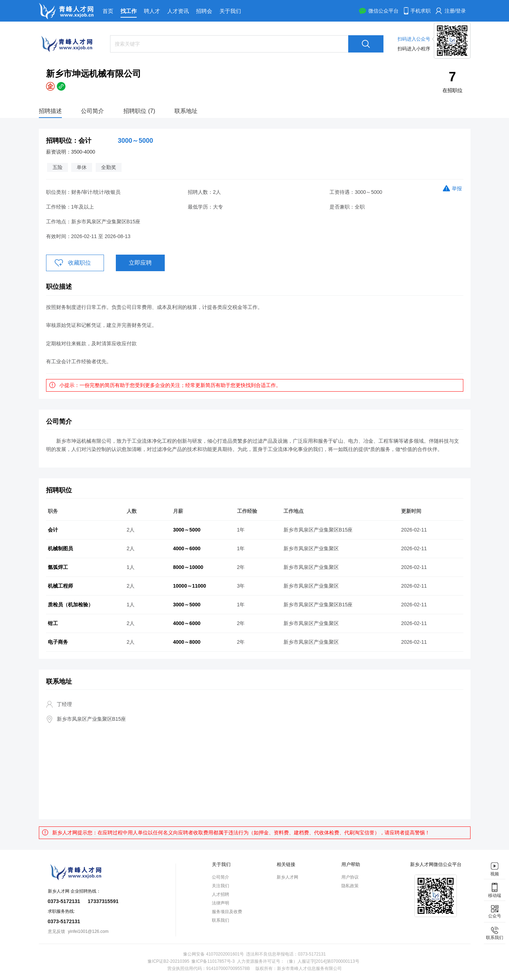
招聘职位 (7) (139, 111)
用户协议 (350, 877)
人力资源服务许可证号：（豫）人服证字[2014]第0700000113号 (298, 961)
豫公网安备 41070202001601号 (213, 954)
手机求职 (421, 11)
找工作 (129, 11)
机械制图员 (60, 548)
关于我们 (230, 11)
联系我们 (221, 920)
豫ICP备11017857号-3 (213, 961)
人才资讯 (178, 11)
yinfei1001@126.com (88, 931)
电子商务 (58, 642)
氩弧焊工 (58, 567)
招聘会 (204, 11)
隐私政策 (350, 886)
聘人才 (152, 11)
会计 (53, 530)
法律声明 (221, 903)
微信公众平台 (383, 11)
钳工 (53, 623)
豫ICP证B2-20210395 (168, 961)
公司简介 (92, 111)
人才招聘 (221, 894)
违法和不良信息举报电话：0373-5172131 (286, 954)
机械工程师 (60, 586)
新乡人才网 (287, 877)
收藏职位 (79, 263)
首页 (108, 11)
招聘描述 (50, 111)
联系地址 (186, 111)
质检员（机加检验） (71, 605)
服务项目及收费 (227, 912)
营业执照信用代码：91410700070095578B (208, 968)
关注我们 (221, 886)
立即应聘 (140, 263)
